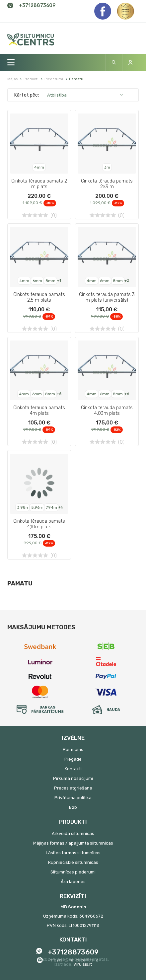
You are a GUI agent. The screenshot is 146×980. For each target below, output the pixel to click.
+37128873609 (37, 5)
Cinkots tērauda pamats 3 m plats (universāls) (107, 297)
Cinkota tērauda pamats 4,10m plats (39, 524)
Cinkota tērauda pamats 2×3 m (107, 184)
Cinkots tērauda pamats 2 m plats (39, 184)
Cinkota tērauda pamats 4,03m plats (107, 411)
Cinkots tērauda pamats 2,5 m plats (39, 297)
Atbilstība (57, 95)
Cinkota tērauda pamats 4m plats (39, 411)
